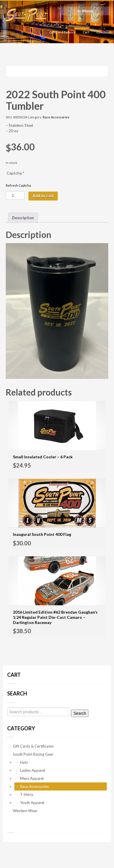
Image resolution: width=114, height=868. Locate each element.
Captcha (15, 173)
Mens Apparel (32, 778)
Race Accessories (56, 117)
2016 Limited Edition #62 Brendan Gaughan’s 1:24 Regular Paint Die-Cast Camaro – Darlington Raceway (55, 617)
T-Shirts (27, 795)
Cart (86, 32)
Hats (24, 762)
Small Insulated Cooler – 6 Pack (43, 457)
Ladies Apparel (33, 770)
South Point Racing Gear (33, 754)
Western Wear (25, 811)
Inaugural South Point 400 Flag (42, 534)
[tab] (23, 218)
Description (23, 218)
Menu (87, 11)
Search (80, 713)
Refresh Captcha (18, 185)
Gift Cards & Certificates (33, 746)
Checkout (104, 32)
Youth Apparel (32, 803)
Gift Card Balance (62, 32)
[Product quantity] (15, 195)
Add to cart (43, 196)
